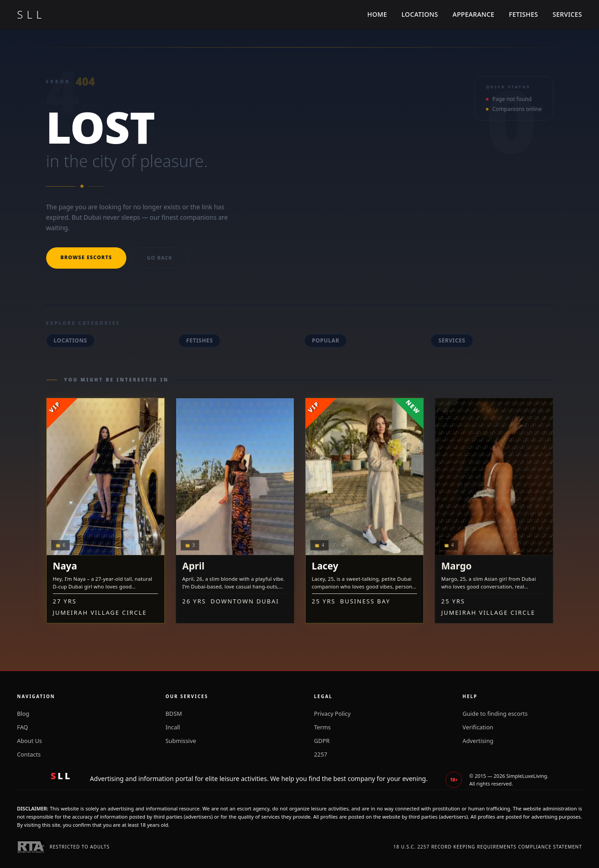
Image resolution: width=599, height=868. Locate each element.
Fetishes (523, 14)
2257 (321, 754)
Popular (326, 340)
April (194, 566)
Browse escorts (86, 257)
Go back (159, 258)
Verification (478, 727)
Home (377, 14)
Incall (173, 727)
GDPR (322, 741)
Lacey (325, 566)
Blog (23, 714)
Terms (323, 727)
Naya (65, 566)
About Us (30, 741)
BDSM (174, 714)
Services (567, 14)
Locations (420, 14)
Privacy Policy (333, 714)
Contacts (29, 754)
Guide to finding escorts (495, 714)
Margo (457, 566)
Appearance (474, 14)
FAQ (23, 727)
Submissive (181, 741)
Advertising (478, 741)
